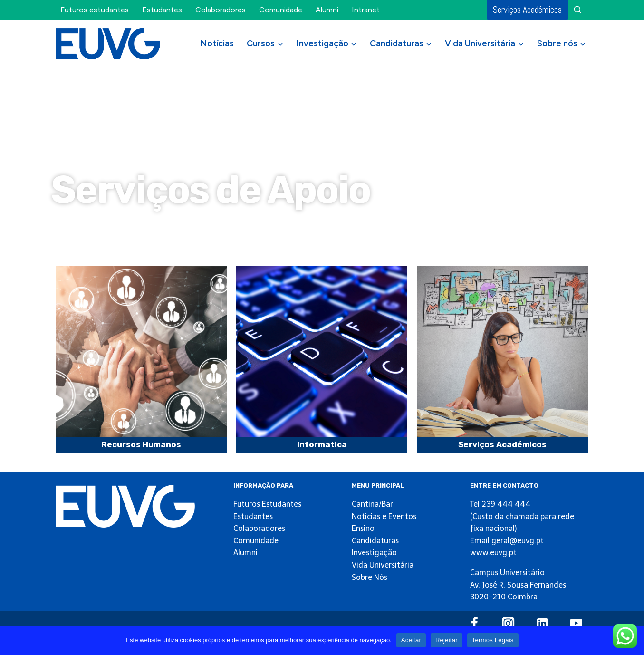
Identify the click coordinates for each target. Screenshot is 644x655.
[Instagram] (508, 623)
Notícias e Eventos (384, 516)
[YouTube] (576, 623)
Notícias (217, 43)
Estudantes (162, 10)
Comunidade (281, 10)
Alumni (327, 10)
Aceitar (411, 640)
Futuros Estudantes (267, 504)
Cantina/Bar (372, 504)
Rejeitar (447, 640)
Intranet (366, 10)
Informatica (322, 444)
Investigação (374, 553)
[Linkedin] (542, 623)
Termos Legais (493, 640)
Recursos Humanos (141, 444)
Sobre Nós (370, 577)
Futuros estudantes (95, 10)
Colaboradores (221, 10)
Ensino (363, 528)
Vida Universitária (383, 565)
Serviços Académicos (527, 10)
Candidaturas (375, 541)
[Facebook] (475, 623)
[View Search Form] (577, 10)
